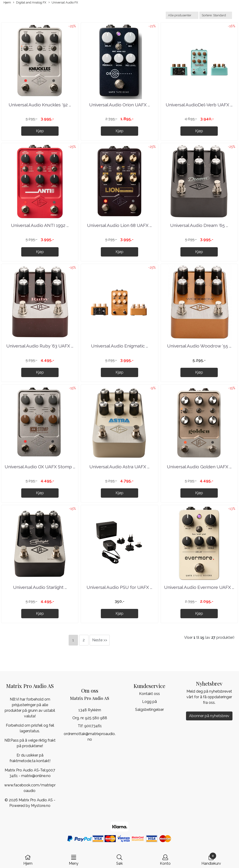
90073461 (93, 726)
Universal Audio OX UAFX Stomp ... (40, 467)
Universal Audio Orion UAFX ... (119, 105)
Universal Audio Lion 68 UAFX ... (119, 225)
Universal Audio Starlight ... (40, 587)
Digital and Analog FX (30, 3)
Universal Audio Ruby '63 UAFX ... (40, 346)
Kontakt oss (149, 694)
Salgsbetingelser (149, 710)
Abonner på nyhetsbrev (209, 716)
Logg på (149, 702)
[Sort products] (216, 15)
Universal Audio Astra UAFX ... (119, 467)
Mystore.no (41, 806)
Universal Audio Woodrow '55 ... (199, 346)
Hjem (7, 2)
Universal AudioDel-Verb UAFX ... (199, 105)
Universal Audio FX (63, 3)
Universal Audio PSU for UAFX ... (119, 587)
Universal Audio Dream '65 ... (199, 225)
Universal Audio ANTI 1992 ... (40, 225)
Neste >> (100, 640)
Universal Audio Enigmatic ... (119, 346)
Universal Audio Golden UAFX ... (199, 467)
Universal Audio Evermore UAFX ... (199, 587)
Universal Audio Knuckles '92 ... (40, 105)
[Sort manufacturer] (182, 15)
